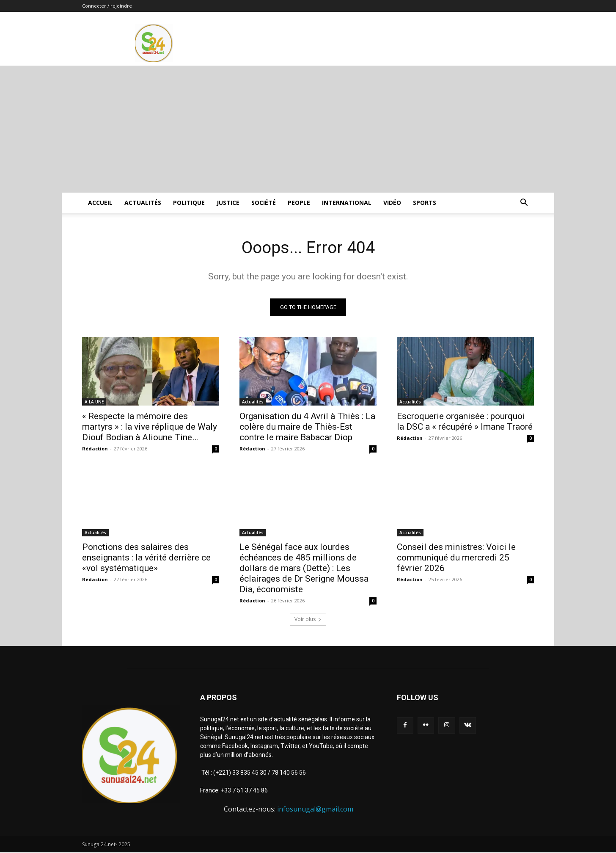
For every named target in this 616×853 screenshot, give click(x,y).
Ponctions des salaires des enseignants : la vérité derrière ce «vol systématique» (146, 558)
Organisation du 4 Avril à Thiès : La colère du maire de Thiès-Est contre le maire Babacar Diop (307, 427)
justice (228, 203)
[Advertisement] (308, 129)
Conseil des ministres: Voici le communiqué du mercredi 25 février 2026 (456, 558)
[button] (524, 203)
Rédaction (95, 449)
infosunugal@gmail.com (315, 809)
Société (264, 203)
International (347, 203)
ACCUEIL (100, 203)
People (299, 203)
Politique (189, 203)
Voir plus (308, 620)
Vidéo (392, 203)
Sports (425, 203)
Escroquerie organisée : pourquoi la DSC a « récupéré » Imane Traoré (465, 422)
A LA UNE (94, 402)
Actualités (143, 203)
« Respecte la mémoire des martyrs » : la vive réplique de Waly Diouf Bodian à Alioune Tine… (150, 427)
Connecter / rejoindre (107, 6)
